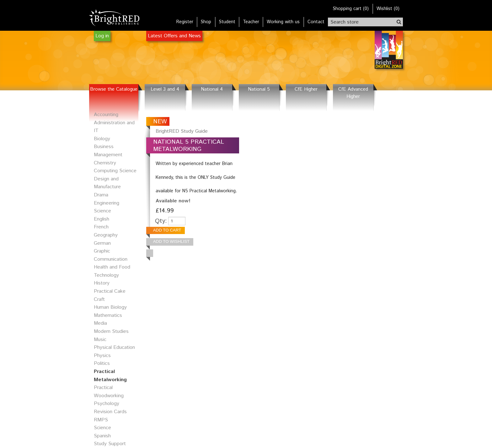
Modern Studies (111, 331)
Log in (102, 36)
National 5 (259, 89)
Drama (101, 195)
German (102, 243)
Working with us (283, 22)
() (351, 9)
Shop (206, 22)
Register (185, 22)
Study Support (110, 444)
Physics (102, 356)
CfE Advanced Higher (353, 93)
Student (227, 22)
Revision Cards (110, 412)
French (101, 227)
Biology (102, 139)
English (102, 219)
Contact (316, 22)
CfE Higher (306, 89)
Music (100, 340)
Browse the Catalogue (114, 89)
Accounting (106, 115)
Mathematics (108, 315)
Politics (102, 363)
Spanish (102, 436)
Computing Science (115, 171)
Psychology (107, 404)
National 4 (212, 89)
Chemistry (105, 163)
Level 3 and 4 (165, 89)
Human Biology (110, 307)
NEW (160, 122)
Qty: (161, 221)
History (102, 283)
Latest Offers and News (174, 36)
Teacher (251, 22)
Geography (106, 235)
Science (102, 428)
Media (100, 323)
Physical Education (114, 347)
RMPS (101, 420)
